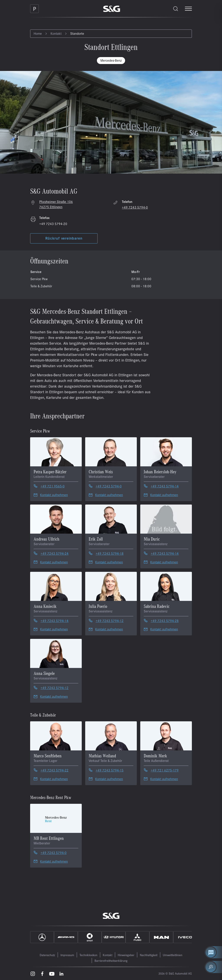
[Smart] (90, 937)
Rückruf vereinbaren (64, 238)
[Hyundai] (114, 937)
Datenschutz (47, 955)
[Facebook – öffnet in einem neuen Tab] (42, 973)
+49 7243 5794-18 (110, 553)
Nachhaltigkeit (149, 955)
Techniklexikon (88, 955)
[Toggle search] (176, 9)
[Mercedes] (42, 937)
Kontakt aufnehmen (54, 495)
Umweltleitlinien (173, 955)
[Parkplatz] (34, 9)
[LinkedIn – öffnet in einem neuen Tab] (61, 973)
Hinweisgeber (126, 955)
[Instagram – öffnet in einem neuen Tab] (33, 973)
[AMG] (66, 937)
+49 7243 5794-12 (110, 621)
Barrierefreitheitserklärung (111, 961)
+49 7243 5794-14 (165, 486)
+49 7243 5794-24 (55, 553)
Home (38, 33)
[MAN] (161, 937)
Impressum (67, 955)
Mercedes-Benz (111, 60)
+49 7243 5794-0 (135, 207)
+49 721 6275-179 (165, 770)
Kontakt (56, 33)
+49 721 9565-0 (53, 486)
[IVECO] (185, 937)
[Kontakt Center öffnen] (213, 952)
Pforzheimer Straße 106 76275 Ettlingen (56, 204)
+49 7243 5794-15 (110, 770)
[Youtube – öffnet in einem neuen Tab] (52, 973)
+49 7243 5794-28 (165, 621)
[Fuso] (137, 937)
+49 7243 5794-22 (55, 770)
